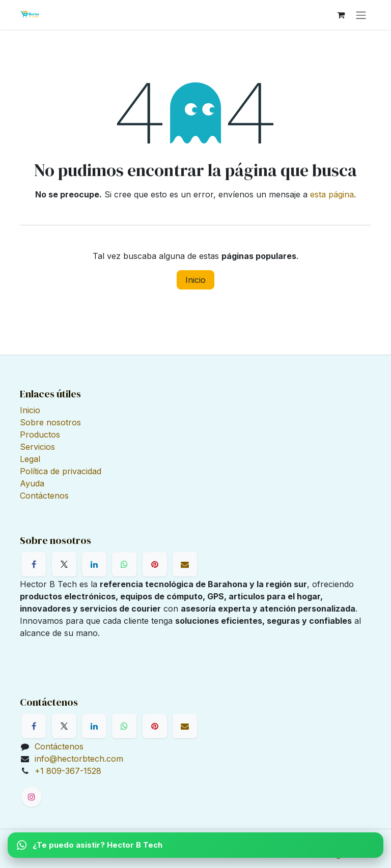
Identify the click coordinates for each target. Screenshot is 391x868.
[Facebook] (34, 564)
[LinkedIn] (94, 564)
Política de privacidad (61, 471)
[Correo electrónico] (185, 564)
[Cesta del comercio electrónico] (341, 15)
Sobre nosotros (50, 422)
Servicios (37, 447)
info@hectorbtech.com (79, 759)
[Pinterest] (155, 564)
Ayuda (32, 483)
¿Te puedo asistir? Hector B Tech (90, 845)
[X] (64, 564)
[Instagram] (32, 797)
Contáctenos (44, 496)
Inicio (195, 280)
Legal (30, 459)
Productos (40, 435)
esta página (332, 194)
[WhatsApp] (124, 564)
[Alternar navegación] (361, 15)
